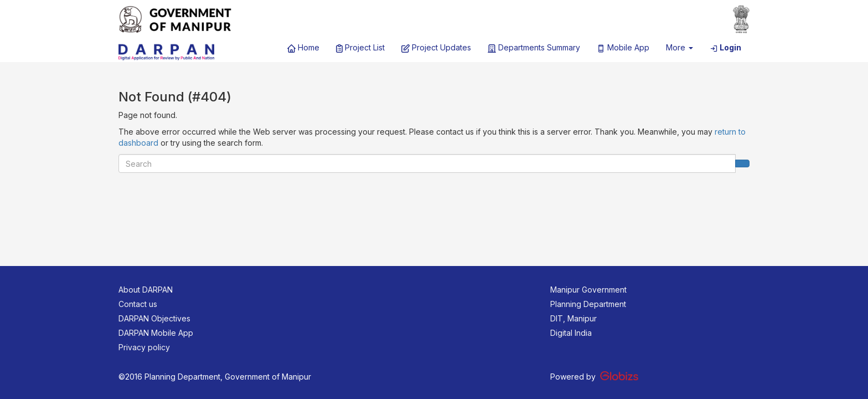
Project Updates (436, 48)
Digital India (571, 333)
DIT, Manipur (573, 318)
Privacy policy (144, 347)
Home (303, 48)
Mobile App (623, 48)
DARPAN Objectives (154, 318)
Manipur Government (588, 290)
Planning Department (588, 304)
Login (725, 48)
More (680, 47)
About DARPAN (146, 290)
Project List (360, 48)
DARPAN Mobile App (156, 333)
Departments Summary (534, 48)
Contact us (138, 304)
